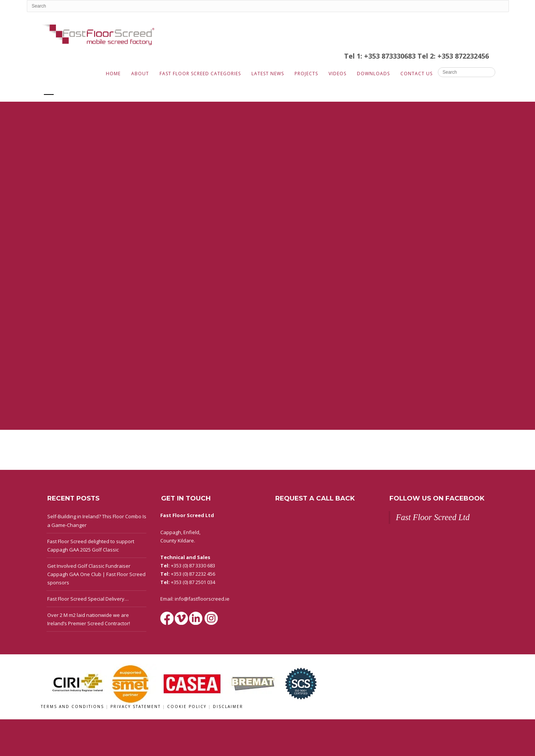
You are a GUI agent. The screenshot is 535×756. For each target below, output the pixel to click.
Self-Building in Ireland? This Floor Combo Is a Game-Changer (97, 521)
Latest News (268, 74)
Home (113, 74)
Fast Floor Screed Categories (200, 74)
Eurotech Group (88, 90)
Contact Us (416, 74)
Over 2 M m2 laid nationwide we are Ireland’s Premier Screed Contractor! (89, 619)
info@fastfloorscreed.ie (202, 599)
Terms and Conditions (73, 706)
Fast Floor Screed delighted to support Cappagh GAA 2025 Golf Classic (91, 545)
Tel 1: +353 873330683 (381, 56)
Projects (306, 74)
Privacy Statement (136, 706)
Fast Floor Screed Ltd (433, 517)
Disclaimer (228, 706)
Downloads (373, 74)
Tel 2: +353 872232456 (453, 56)
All (49, 90)
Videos (337, 74)
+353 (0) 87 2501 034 (193, 582)
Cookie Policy (188, 706)
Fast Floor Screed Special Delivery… (88, 599)
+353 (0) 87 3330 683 (193, 565)
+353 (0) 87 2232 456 (193, 574)
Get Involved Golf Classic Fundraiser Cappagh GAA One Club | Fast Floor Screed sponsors (96, 574)
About (140, 74)
